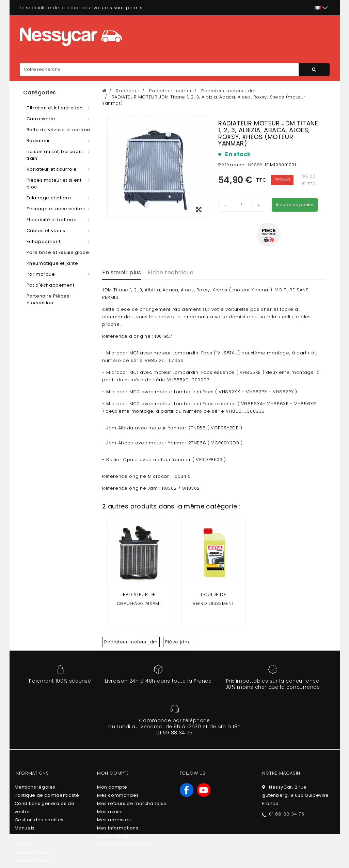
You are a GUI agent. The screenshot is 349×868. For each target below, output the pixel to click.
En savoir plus (122, 272)
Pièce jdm (177, 642)
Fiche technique (171, 272)
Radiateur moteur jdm (131, 642)
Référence (232, 165)
